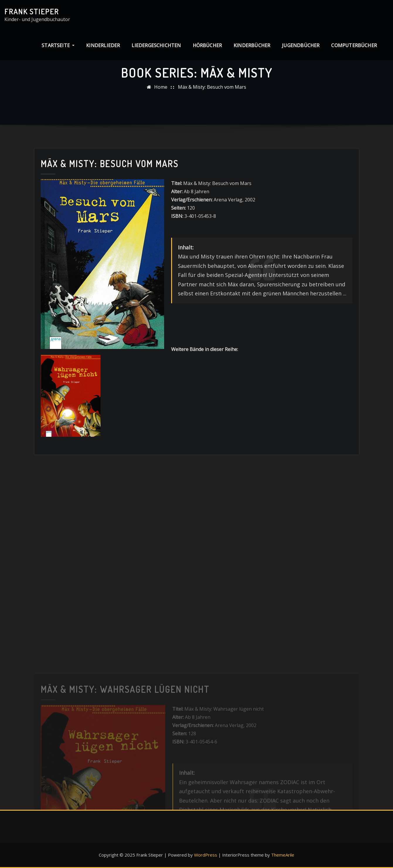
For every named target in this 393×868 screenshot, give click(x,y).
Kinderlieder (103, 45)
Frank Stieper (32, 11)
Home (161, 87)
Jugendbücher (301, 45)
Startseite (58, 45)
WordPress (206, 855)
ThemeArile (283, 855)
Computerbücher (354, 45)
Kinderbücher (252, 45)
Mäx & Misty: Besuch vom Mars (212, 87)
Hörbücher (207, 45)
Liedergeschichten (156, 45)
